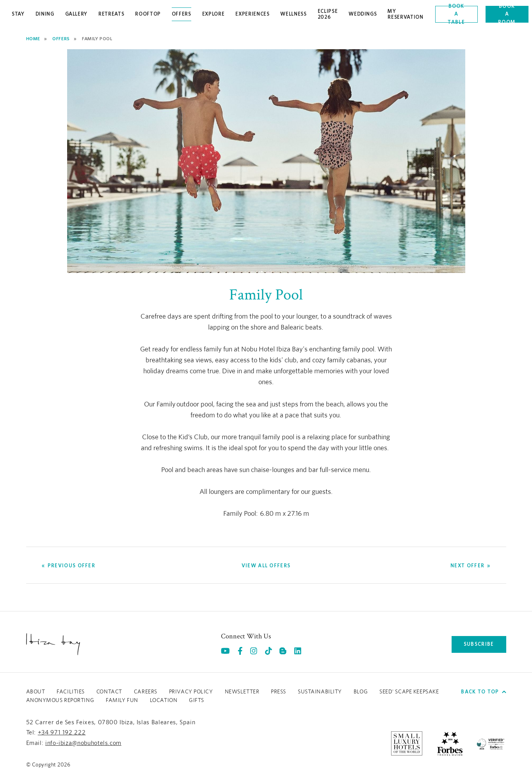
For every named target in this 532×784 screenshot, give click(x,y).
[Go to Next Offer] (470, 566)
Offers (181, 14)
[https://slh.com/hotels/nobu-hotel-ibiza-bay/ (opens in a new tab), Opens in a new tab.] (407, 743)
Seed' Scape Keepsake (409, 692)
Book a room (507, 14)
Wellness (293, 14)
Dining (45, 14)
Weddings (363, 14)
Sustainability (320, 692)
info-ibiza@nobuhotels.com (83, 743)
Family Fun (122, 700)
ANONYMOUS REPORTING (60, 700)
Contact (109, 692)
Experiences (252, 14)
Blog (361, 692)
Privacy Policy (191, 692)
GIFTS (197, 700)
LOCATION (164, 700)
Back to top (483, 692)
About (36, 692)
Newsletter (242, 692)
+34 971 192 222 (62, 732)
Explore (214, 14)
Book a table (456, 14)
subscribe (479, 644)
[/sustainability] (491, 743)
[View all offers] (266, 566)
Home (33, 38)
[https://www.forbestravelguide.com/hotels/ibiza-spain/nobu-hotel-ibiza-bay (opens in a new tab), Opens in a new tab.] (450, 743)
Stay (18, 14)
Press (278, 692)
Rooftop (148, 14)
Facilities (71, 692)
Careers (146, 692)
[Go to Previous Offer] (69, 566)
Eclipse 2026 (328, 14)
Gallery (77, 14)
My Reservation (405, 14)
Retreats (111, 14)
